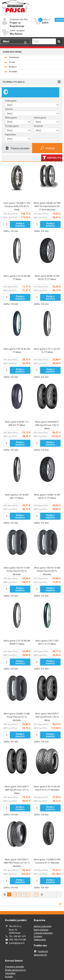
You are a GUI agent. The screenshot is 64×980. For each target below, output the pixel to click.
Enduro (13, 67)
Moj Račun (16, 34)
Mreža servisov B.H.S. (16, 970)
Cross (12, 62)
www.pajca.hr (40, 955)
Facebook (43, 951)
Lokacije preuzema (43, 933)
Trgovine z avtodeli (14, 967)
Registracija (17, 26)
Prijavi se (16, 23)
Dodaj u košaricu (20, 225)
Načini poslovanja (43, 926)
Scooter (13, 71)
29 (36, 894)
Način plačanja (41, 930)
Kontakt (9, 977)
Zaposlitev (10, 973)
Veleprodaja (40, 940)
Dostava (38, 936)
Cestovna (14, 57)
